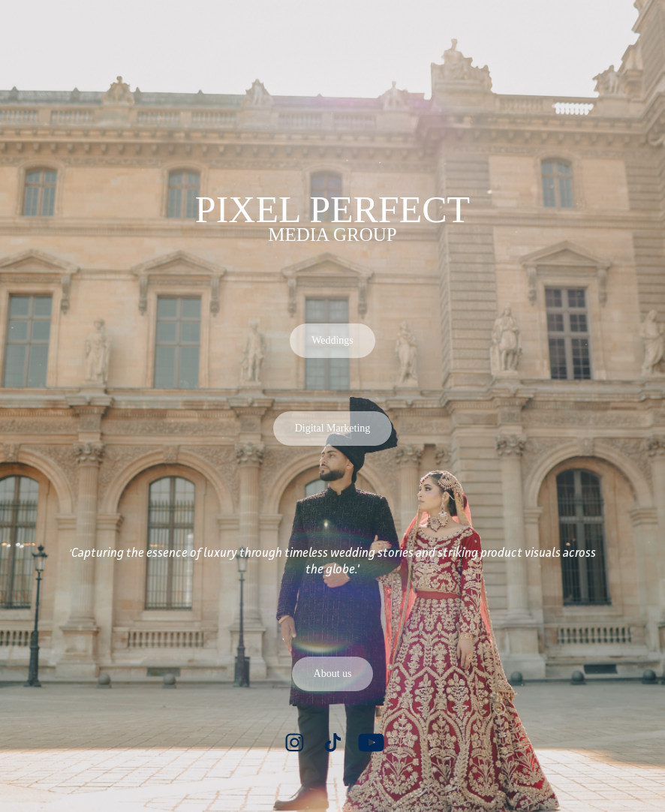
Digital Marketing (333, 428)
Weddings (332, 340)
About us (333, 674)
